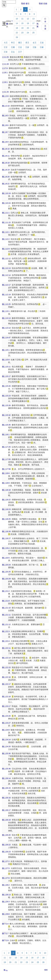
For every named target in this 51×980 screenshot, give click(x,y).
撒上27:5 (6, 868)
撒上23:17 (6, 706)
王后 (20, 47)
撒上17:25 (6, 447)
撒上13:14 (6, 328)
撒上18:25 (6, 519)
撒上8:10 (6, 149)
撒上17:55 (6, 459)
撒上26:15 (6, 788)
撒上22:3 (6, 631)
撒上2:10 (6, 106)
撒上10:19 (6, 193)
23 (22, 33)
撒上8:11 (6, 156)
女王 (35, 43)
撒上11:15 (6, 222)
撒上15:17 (6, 376)
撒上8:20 (6, 177)
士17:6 (5, 68)
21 (33, 28)
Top (6, 970)
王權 (42, 47)
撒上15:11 (6, 367)
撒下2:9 (5, 940)
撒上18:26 (6, 531)
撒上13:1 (6, 311)
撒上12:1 (6, 232)
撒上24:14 (6, 740)
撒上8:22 (6, 184)
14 (17, 23)
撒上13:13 (6, 318)
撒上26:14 (6, 778)
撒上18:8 (6, 483)
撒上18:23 (6, 509)
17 (33, 23)
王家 (27, 47)
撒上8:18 (6, 163)
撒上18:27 (6, 538)
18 (17, 28)
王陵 (34, 47)
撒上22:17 (6, 684)
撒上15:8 (6, 360)
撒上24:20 (6, 747)
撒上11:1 (6, 213)
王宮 (6, 47)
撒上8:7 (5, 132)
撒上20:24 (6, 565)
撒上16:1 (6, 434)
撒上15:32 (6, 415)
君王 (27, 43)
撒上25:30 (6, 753)
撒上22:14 (6, 658)
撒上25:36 (6, 769)
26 (17, 37)
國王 (20, 43)
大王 (6, 43)
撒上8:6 (5, 125)
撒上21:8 (6, 601)
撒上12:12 (6, 258)
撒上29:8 (6, 914)
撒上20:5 (6, 558)
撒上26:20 (6, 835)
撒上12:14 (6, 275)
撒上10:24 (6, 203)
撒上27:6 (6, 878)
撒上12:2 (6, 239)
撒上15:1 (6, 350)
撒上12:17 (6, 285)
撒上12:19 (6, 295)
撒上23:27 (6, 723)
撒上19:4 (6, 548)
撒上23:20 (6, 716)
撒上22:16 (6, 677)
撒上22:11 (6, 648)
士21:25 (5, 92)
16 (28, 23)
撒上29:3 (6, 902)
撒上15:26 (6, 405)
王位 (13, 52)
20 (28, 28)
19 (22, 28)
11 (22, 19)
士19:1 (5, 82)
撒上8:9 (5, 142)
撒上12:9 (6, 249)
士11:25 (5, 57)
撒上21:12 (6, 624)
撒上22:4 (6, 641)
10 (17, 19)
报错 (46, 970)
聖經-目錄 (43, 4)
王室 (6, 52)
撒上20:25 (6, 572)
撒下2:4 (5, 924)
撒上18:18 (6, 490)
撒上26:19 (6, 820)
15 (22, 23)
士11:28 (5, 64)
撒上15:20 (6, 386)
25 (33, 33)
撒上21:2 (6, 591)
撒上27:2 (6, 861)
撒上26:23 (6, 852)
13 (33, 19)
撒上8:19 (6, 170)
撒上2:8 (5, 96)
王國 (13, 47)
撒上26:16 (6, 798)
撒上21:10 (6, 608)
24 (28, 33)
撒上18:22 (6, 500)
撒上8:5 (5, 116)
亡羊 (45, 20)
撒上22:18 (6, 697)
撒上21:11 (6, 615)
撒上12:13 (6, 268)
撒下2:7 (5, 933)
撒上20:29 (6, 579)
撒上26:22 (6, 845)
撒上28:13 (6, 895)
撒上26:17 (6, 810)
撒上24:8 (6, 730)
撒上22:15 (6, 667)
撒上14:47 (6, 338)
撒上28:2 (6, 885)
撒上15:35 (6, 425)
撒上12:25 (6, 304)
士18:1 (5, 73)
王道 (45, 27)
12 (28, 19)
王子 (20, 52)
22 (17, 33)
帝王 (13, 43)
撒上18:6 (6, 473)
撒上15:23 (6, 396)
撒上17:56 (6, 469)
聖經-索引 (25, 4)
